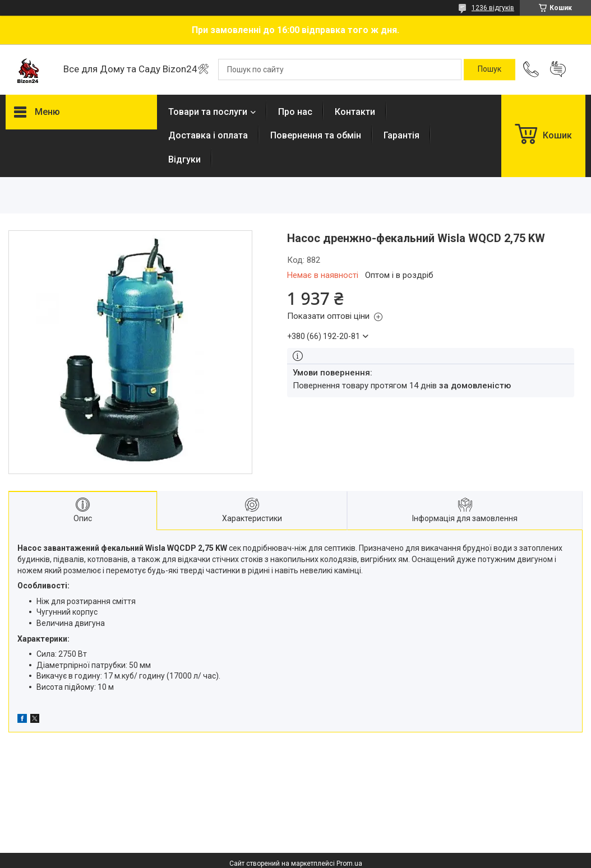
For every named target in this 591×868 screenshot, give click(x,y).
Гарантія (401, 135)
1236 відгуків (493, 8)
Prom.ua (349, 864)
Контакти (355, 112)
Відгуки (184, 159)
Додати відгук (558, 69)
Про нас (295, 112)
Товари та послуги (208, 112)
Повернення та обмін (316, 135)
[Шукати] (490, 69)
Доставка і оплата (208, 135)
